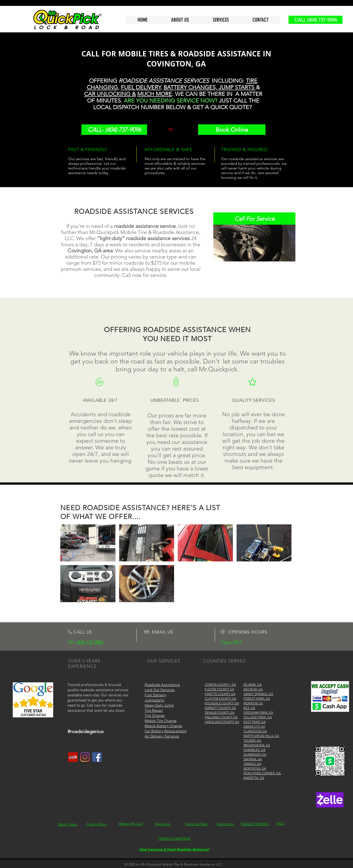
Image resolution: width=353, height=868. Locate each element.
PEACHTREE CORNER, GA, (262, 773)
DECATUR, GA (253, 690)
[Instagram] (85, 757)
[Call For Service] (254, 219)
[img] (88, 543)
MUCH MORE (155, 94)
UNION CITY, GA (254, 727)
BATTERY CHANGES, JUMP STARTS (210, 87)
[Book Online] (232, 130)
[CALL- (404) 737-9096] (114, 130)
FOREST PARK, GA (257, 699)
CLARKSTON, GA (255, 732)
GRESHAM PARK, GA (258, 713)
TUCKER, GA (252, 741)
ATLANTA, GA (252, 685)
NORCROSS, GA (255, 769)
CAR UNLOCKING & (110, 94)
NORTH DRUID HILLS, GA (261, 736)
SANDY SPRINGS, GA (258, 694)
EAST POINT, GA (255, 722)
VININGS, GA (252, 764)
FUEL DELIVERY (141, 87)
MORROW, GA (253, 704)
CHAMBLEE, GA (254, 750)
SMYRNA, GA (253, 759)
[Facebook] (97, 757)
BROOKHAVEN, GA (257, 745)
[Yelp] (73, 757)
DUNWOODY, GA (255, 755)
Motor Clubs (68, 825)
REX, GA (249, 708)
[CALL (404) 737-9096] (315, 20)
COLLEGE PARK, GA (258, 718)
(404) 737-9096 (90, 642)
